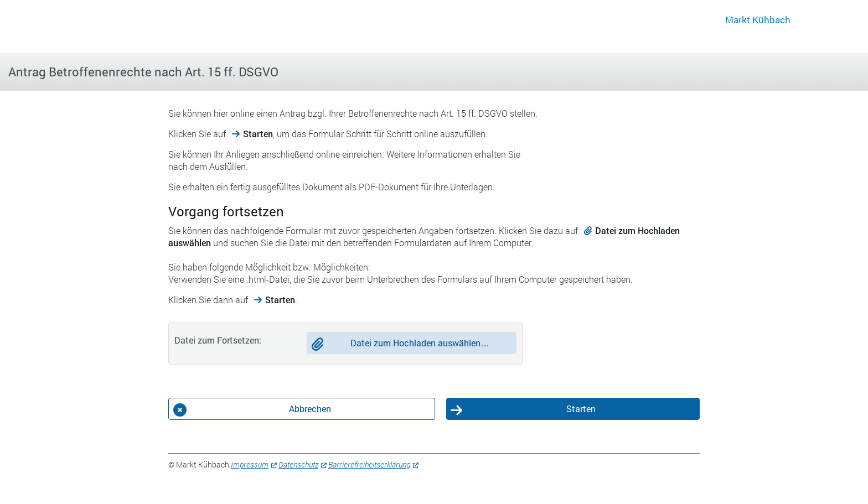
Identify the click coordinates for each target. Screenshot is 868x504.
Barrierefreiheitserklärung (369, 464)
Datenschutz (298, 464)
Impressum (250, 464)
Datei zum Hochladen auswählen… (420, 343)
